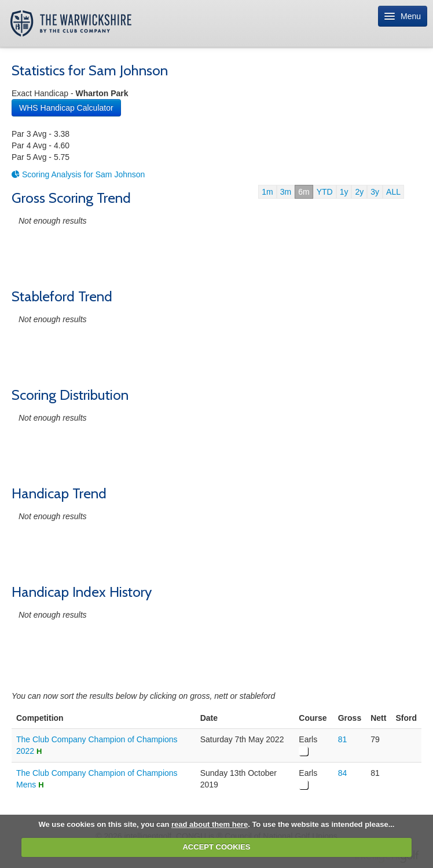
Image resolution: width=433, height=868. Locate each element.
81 (343, 739)
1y (344, 192)
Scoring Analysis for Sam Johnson (78, 174)
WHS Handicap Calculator (66, 108)
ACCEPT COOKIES (216, 847)
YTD (325, 192)
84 (343, 773)
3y (375, 192)
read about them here (210, 824)
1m (267, 192)
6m (304, 192)
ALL (393, 192)
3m (286, 192)
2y (359, 192)
